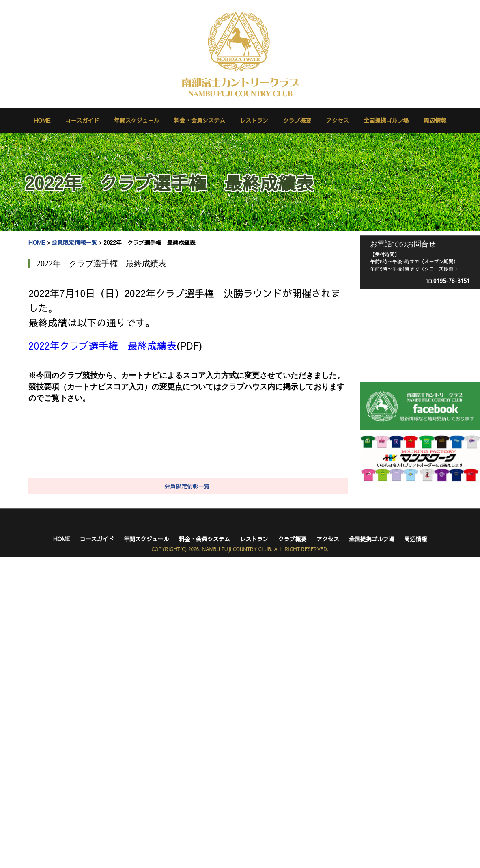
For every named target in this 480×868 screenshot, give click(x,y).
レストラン (254, 120)
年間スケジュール (137, 120)
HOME (42, 120)
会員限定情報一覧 (74, 242)
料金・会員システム (200, 120)
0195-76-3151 (448, 281)
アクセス (338, 120)
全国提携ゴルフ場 (386, 120)
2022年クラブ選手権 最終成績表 (102, 345)
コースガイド (82, 120)
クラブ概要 (297, 120)
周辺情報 (435, 120)
